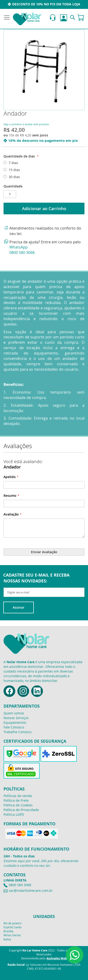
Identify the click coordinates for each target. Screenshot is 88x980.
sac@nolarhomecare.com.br (31, 890)
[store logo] (27, 19)
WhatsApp (19, 247)
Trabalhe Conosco (17, 732)
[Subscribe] (19, 607)
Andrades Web (57, 958)
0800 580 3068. (22, 252)
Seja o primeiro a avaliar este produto (26, 124)
